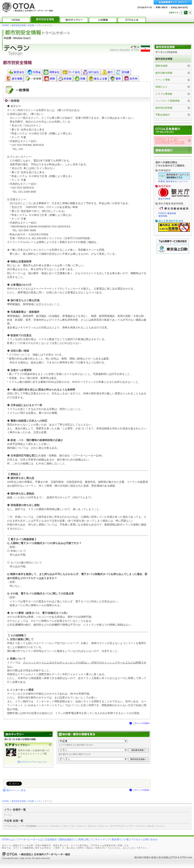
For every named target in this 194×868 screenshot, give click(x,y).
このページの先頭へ (141, 723)
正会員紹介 (51, 839)
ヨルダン (151, 826)
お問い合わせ (150, 839)
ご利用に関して (84, 839)
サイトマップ (102, 839)
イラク (64, 826)
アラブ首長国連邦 (28, 826)
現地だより (161, 87)
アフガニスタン (11, 826)
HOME (6, 25)
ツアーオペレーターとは (29, 839)
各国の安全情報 (160, 857)
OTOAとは (8, 839)
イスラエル (54, 826)
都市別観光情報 (164, 73)
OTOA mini (186, 857)
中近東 (31, 25)
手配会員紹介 (163, 115)
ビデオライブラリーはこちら (34, 762)
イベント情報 (163, 80)
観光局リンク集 (120, 839)
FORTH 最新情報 (167, 213)
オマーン (82, 826)
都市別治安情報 (164, 108)
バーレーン (140, 826)
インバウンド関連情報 (168, 101)
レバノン (161, 826)
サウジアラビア (117, 826)
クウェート (103, 826)
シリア (130, 826)
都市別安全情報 (19, 25)
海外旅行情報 (141, 857)
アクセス (136, 839)
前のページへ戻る (16, 790)
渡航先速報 (161, 66)
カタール (92, 826)
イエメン (43, 826)
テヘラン (8, 815)
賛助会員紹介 (66, 839)
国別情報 (163, 216)
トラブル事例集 (164, 94)
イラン (39, 25)
